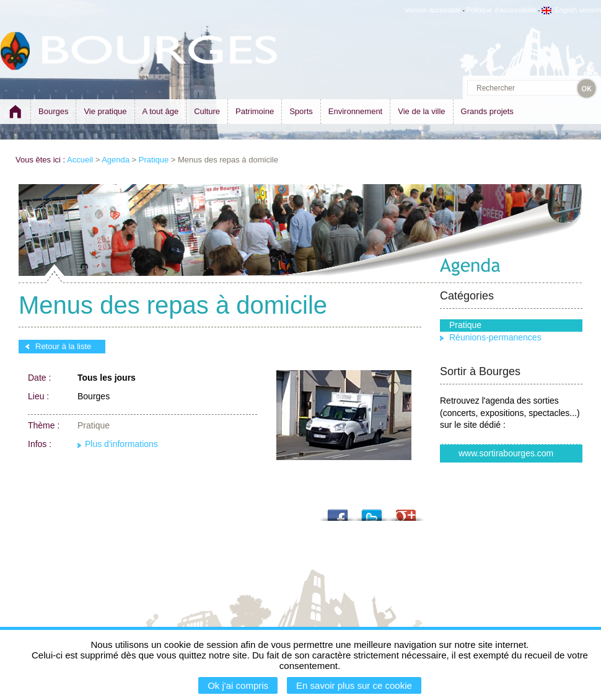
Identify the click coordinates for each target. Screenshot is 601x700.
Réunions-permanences (495, 337)
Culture (207, 111)
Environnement (355, 111)
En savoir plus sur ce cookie (354, 685)
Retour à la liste (63, 346)
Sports (301, 111)
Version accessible (433, 10)
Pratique (154, 160)
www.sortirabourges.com (506, 453)
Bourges (53, 111)
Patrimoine (255, 111)
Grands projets (487, 111)
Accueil (80, 160)
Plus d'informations (121, 444)
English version (571, 10)
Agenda (116, 160)
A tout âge (161, 111)
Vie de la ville (421, 111)
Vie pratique (105, 111)
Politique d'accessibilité (502, 10)
